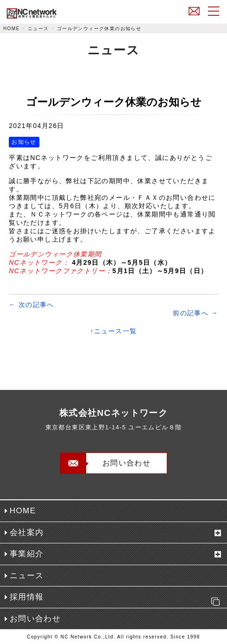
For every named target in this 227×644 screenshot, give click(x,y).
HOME (12, 29)
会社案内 (27, 532)
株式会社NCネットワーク (53, 13)
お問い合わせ (194, 11)
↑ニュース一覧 (114, 331)
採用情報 (117, 599)
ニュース (38, 29)
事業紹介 (27, 554)
